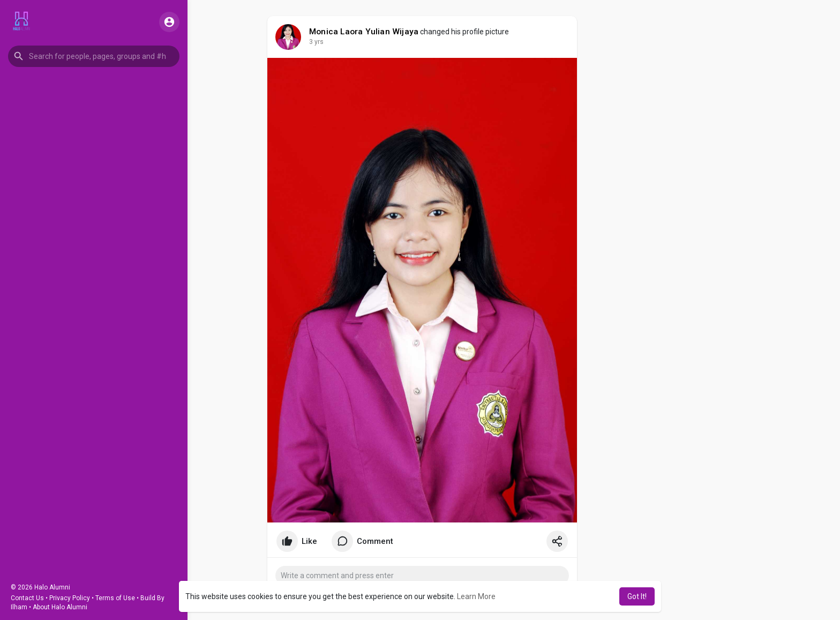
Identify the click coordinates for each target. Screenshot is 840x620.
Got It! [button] (637, 596)
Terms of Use (115, 598)
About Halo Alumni (60, 607)
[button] (94, 56)
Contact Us (27, 598)
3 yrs (316, 42)
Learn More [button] (476, 596)
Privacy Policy (70, 598)
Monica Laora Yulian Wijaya (364, 32)
